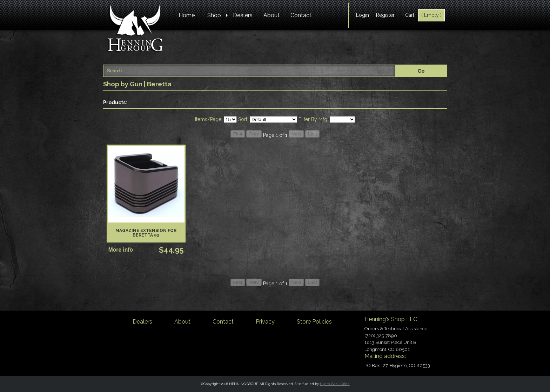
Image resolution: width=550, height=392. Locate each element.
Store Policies (314, 322)
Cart (410, 15)
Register (385, 15)
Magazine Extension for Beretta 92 (146, 233)
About (271, 15)
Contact (301, 15)
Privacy (265, 322)
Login (363, 15)
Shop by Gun (123, 84)
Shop (214, 15)
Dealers (243, 15)
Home (187, 15)
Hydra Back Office (335, 384)
